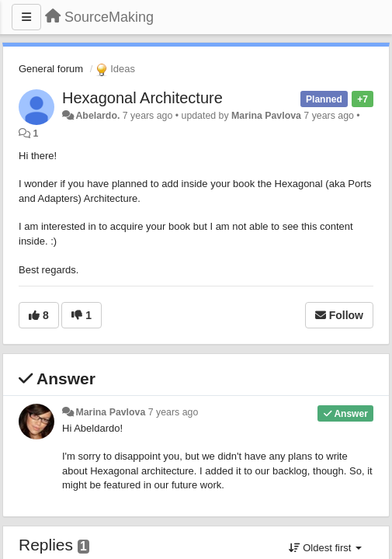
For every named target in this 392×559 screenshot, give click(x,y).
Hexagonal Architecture (142, 98)
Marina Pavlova (266, 116)
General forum (51, 69)
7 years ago (173, 412)
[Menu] (26, 17)
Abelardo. (97, 116)
